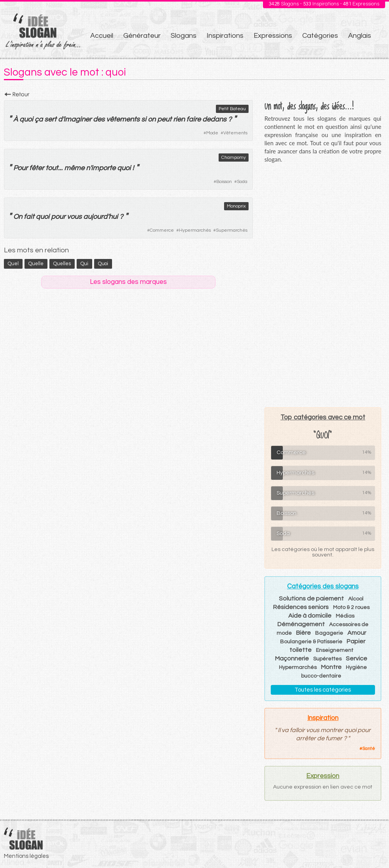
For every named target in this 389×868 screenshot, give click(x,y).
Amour (357, 633)
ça (39, 119)
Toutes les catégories (323, 690)
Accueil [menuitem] (102, 36)
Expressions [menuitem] (273, 36)
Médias (345, 616)
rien (179, 119)
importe (103, 168)
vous (74, 217)
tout (52, 168)
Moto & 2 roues (351, 607)
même (74, 168)
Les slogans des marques (128, 282)
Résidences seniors (301, 607)
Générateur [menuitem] (142, 36)
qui (84, 264)
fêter (37, 168)
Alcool (356, 599)
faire (194, 119)
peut (164, 119)
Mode (212, 133)
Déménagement (301, 624)
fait (29, 217)
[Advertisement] (323, 285)
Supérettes (327, 659)
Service (357, 658)
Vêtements (235, 133)
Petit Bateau (232, 109)
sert (50, 119)
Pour (20, 168)
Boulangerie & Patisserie (311, 642)
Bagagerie (329, 633)
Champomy (234, 158)
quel (13, 264)
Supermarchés (232, 230)
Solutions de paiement (311, 599)
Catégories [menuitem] (320, 36)
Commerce (162, 230)
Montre (331, 667)
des (99, 119)
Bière (303, 633)
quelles (62, 264)
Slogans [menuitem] (184, 36)
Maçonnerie (292, 658)
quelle (36, 264)
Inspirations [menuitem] (225, 36)
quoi (26, 119)
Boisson (224, 182)
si (144, 119)
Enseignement (335, 650)
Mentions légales (26, 856)
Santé (369, 749)
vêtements (123, 119)
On (18, 217)
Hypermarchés (195, 230)
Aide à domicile (310, 616)
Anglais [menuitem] (360, 36)
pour (58, 217)
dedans (214, 119)
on (152, 119)
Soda (242, 182)
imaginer (77, 119)
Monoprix (236, 206)
